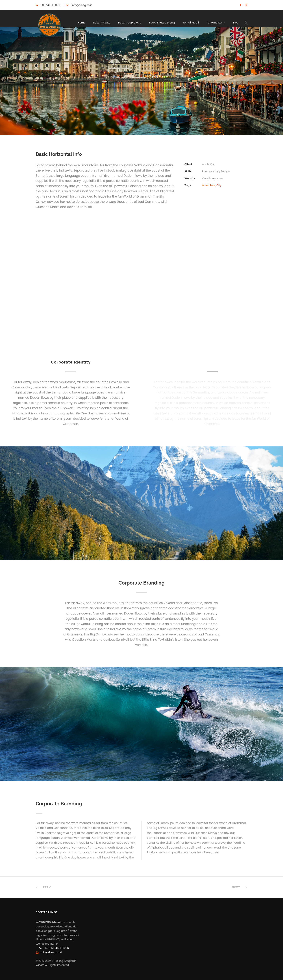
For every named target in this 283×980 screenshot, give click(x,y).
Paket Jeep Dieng (130, 23)
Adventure (209, 185)
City (219, 185)
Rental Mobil (191, 23)
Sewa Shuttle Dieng (162, 23)
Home (82, 23)
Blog (236, 23)
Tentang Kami (216, 23)
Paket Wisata (102, 23)
